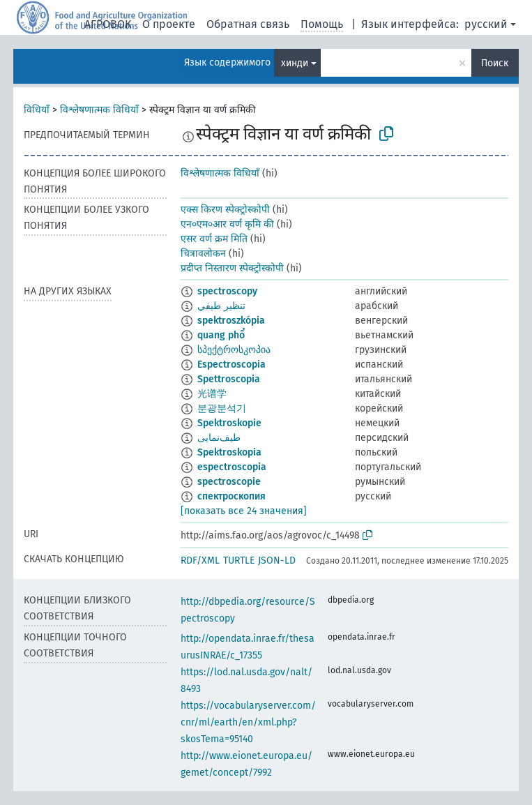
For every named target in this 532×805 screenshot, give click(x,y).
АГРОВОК (108, 24)
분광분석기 (222, 408)
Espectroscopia (231, 364)
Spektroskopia (229, 452)
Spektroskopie (229, 423)
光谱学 (212, 394)
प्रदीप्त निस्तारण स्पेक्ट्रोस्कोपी (232, 268)
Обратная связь (248, 24)
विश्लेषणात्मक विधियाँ (99, 110)
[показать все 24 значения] (244, 511)
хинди (295, 63)
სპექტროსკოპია (234, 350)
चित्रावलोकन (203, 254)
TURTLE (239, 561)
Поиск (495, 63)
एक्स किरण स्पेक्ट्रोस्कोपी (225, 210)
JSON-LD (277, 561)
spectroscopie (229, 482)
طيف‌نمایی (219, 438)
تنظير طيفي (221, 306)
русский (486, 24)
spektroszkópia (231, 321)
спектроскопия (231, 496)
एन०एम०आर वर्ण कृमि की (227, 224)
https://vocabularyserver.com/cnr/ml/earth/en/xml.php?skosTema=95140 (248, 722)
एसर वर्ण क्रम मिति (214, 239)
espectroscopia (232, 467)
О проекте (169, 24)
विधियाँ (37, 110)
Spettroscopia (229, 379)
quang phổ (221, 335)
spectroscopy (227, 291)
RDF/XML (200, 561)
